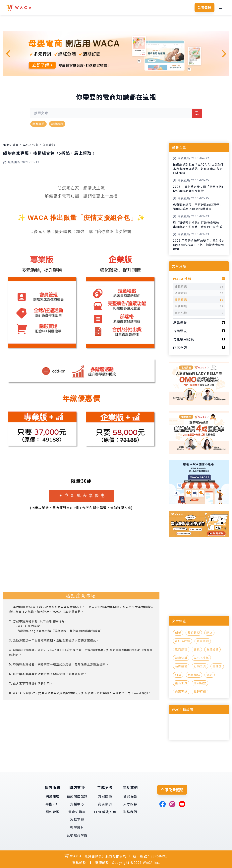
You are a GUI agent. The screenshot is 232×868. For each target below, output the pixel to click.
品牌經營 (181, 666)
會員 (197, 649)
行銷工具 (200, 666)
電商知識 (181, 658)
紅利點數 (200, 683)
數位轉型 (194, 633)
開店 (209, 633)
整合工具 (181, 683)
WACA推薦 (201, 658)
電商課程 (57, 124)
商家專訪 (38, 124)
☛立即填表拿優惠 (83, 495)
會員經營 (212, 649)
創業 (178, 633)
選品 (210, 675)
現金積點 (194, 675)
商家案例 (203, 641)
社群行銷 (200, 691)
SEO (178, 675)
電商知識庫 (11, 145)
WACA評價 (183, 641)
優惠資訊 (49, 145)
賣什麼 (217, 666)
